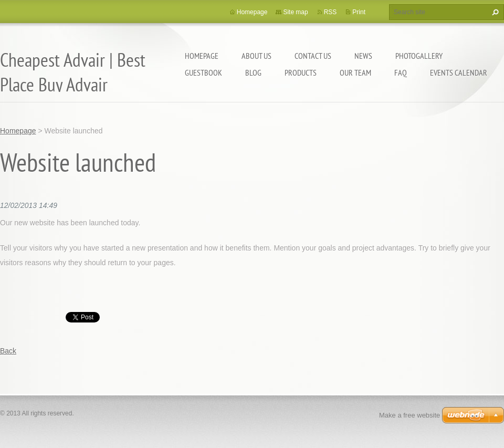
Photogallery (419, 56)
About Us (256, 56)
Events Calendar (459, 72)
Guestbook (203, 72)
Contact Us (313, 56)
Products (301, 72)
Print (359, 12)
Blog (253, 72)
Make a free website (409, 415)
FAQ (401, 72)
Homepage (202, 56)
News (363, 56)
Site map (295, 12)
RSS (330, 12)
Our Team (355, 72)
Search (494, 12)
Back (8, 351)
